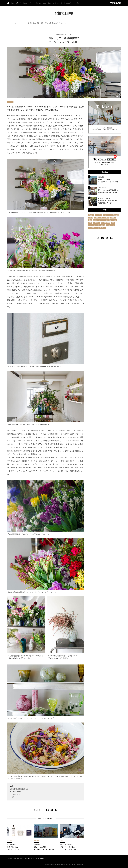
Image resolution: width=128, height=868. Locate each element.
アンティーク (110, 225)
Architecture (24, 3)
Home (10, 23)
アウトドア (113, 220)
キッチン (106, 218)
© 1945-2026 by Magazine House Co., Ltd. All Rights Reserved (64, 864)
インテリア (99, 215)
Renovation (68, 3)
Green (57, 3)
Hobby (44, 3)
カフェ (96, 218)
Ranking (105, 172)
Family (32, 3)
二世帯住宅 (97, 223)
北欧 (90, 220)
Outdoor (51, 3)
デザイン (10, 102)
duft (12, 786)
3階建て (91, 215)
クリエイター (107, 215)
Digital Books (25, 858)
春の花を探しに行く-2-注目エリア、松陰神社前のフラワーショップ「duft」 (49, 23)
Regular (76, 3)
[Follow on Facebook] (111, 238)
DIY (62, 3)
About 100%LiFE (13, 858)
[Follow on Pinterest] (107, 238)
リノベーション (93, 225)
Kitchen (38, 3)
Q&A (33, 858)
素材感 (95, 220)
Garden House (106, 223)
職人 (107, 220)
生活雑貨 (102, 225)
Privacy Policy (41, 858)
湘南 (90, 223)
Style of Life (15, 3)
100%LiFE (64, 13)
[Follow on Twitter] (102, 238)
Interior (23, 23)
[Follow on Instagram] (98, 238)
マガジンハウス (116, 3)
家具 (113, 223)
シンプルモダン (93, 228)
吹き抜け (115, 215)
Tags (105, 210)
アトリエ (113, 218)
